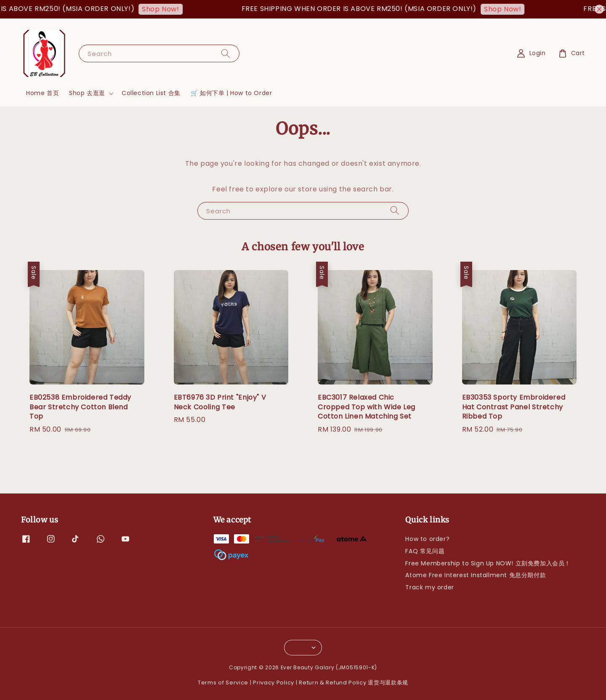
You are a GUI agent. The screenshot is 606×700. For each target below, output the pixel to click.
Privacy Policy (274, 683)
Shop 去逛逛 (87, 93)
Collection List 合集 (151, 93)
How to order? (427, 539)
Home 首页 (43, 93)
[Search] (226, 53)
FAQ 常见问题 (425, 551)
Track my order (429, 587)
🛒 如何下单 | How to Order (231, 93)
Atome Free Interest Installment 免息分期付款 (476, 575)
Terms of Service (223, 683)
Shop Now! (167, 9)
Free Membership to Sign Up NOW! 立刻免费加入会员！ (488, 563)
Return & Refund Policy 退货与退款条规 (353, 683)
